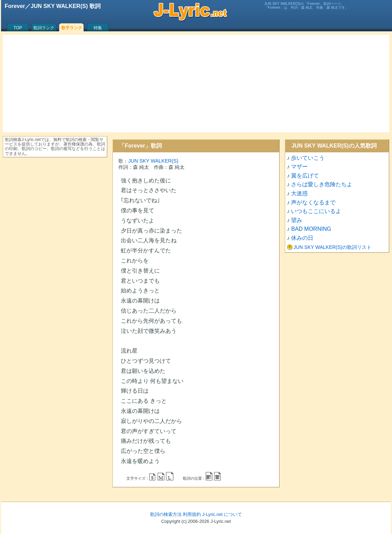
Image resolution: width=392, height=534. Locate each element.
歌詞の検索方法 (166, 514)
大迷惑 (299, 193)
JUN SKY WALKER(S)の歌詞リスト (332, 247)
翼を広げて (305, 176)
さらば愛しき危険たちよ (322, 184)
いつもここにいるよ (316, 211)
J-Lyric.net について (222, 514)
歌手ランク (72, 28)
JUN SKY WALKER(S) (153, 161)
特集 (98, 28)
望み (297, 220)
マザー (299, 167)
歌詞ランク (44, 28)
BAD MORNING (311, 229)
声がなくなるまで (313, 202)
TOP (18, 28)
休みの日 (302, 238)
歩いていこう (308, 158)
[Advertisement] (196, 84)
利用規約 (192, 514)
